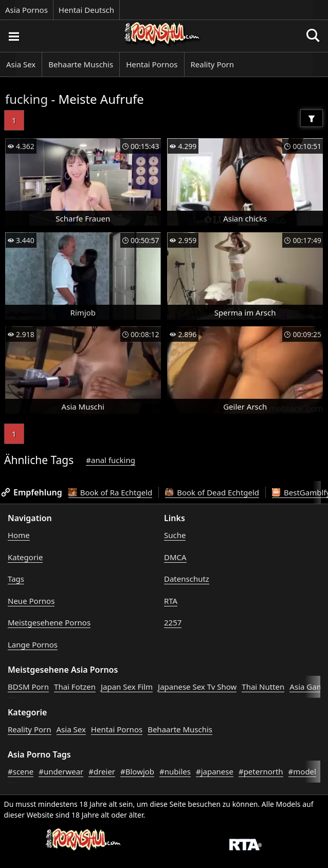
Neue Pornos (31, 601)
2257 (173, 622)
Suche (175, 535)
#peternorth (261, 771)
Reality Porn (213, 64)
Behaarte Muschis (81, 64)
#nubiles (175, 771)
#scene (21, 771)
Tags (16, 579)
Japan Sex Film (127, 687)
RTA (171, 601)
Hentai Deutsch (86, 10)
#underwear (61, 771)
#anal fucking (111, 460)
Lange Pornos (33, 644)
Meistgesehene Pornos (49, 622)
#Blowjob (137, 771)
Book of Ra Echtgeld (111, 492)
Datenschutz (187, 579)
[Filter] (312, 118)
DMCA (175, 557)
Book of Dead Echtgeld (212, 492)
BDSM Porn (28, 687)
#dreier (102, 771)
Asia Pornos (26, 10)
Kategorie (25, 557)
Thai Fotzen (75, 687)
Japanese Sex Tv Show (197, 687)
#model (302, 771)
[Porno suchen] (13, 36)
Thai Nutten (263, 687)
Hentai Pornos (152, 64)
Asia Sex (21, 64)
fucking (26, 99)
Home (19, 535)
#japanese (215, 771)
